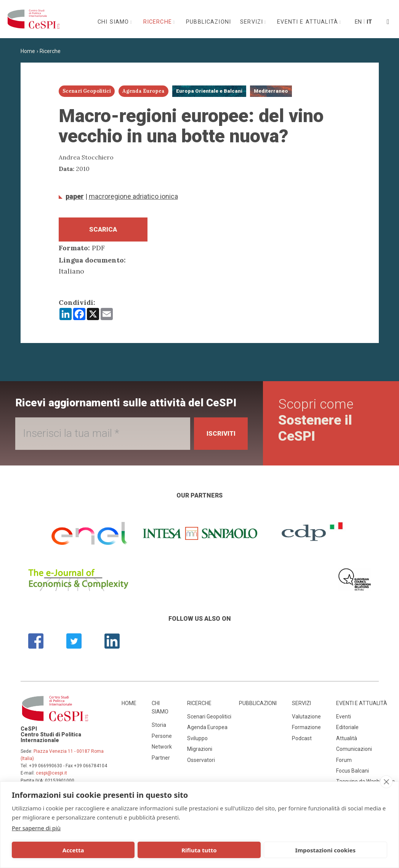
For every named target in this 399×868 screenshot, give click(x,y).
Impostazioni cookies (203, 850)
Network (162, 749)
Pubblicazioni (208, 22)
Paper (75, 196)
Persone (162, 738)
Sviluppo (197, 741)
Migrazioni (200, 752)
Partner (161, 760)
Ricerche (159, 22)
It (369, 22)
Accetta (49, 850)
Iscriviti (219, 436)
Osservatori (201, 762)
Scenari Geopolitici (209, 719)
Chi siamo (114, 22)
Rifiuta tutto (125, 850)
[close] (386, 782)
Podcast (302, 741)
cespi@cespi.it (51, 776)
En (358, 22)
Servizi (252, 22)
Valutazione (306, 719)
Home (28, 51)
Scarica (103, 231)
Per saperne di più (36, 828)
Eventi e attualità (308, 22)
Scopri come (317, 423)
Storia (159, 728)
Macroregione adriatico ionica (133, 196)
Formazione (306, 730)
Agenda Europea (207, 730)
